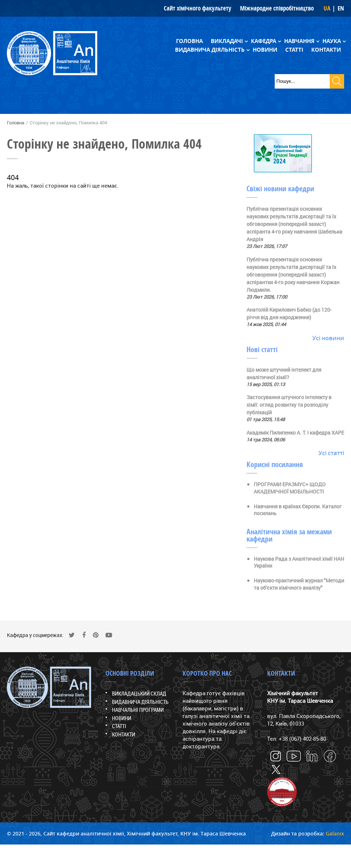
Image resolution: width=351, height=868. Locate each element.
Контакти (326, 50)
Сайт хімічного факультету (198, 8)
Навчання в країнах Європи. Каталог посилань (298, 510)
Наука (332, 41)
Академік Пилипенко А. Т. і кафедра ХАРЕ (295, 433)
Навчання (299, 41)
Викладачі (227, 41)
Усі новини (328, 338)
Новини (265, 50)
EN (341, 8)
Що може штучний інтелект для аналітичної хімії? (284, 373)
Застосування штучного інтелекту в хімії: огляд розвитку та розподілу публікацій (289, 405)
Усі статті (331, 453)
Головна (189, 41)
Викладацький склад (139, 693)
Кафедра (264, 41)
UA (327, 8)
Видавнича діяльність (210, 50)
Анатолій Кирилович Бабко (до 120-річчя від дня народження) (289, 313)
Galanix (335, 833)
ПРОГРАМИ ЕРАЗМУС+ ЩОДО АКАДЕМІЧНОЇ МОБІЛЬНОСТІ (290, 488)
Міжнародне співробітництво (277, 8)
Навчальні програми (138, 710)
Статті (294, 50)
